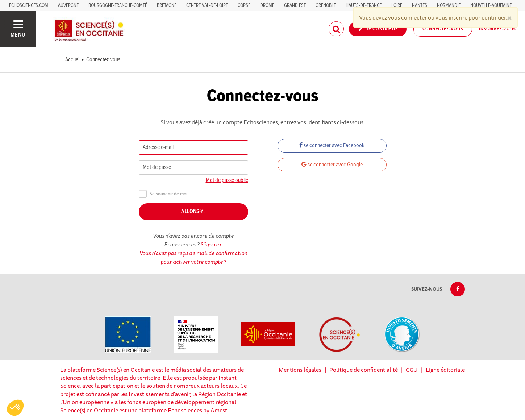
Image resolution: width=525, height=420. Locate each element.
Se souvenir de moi (163, 194)
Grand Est (295, 5)
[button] (15, 408)
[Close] (509, 17)
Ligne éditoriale (445, 370)
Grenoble (326, 5)
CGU (412, 370)
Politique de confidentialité (364, 370)
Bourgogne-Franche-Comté (118, 5)
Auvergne (68, 5)
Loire (397, 5)
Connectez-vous (443, 29)
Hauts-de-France (364, 5)
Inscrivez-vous (497, 29)
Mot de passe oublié (227, 180)
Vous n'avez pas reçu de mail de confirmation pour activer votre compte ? (193, 257)
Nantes (420, 5)
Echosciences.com (29, 5)
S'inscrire (211, 244)
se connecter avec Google (332, 165)
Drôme (267, 5)
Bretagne (167, 5)
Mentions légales (300, 370)
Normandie (449, 5)
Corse (244, 5)
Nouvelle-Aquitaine (491, 5)
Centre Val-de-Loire (207, 5)
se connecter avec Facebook (332, 145)
